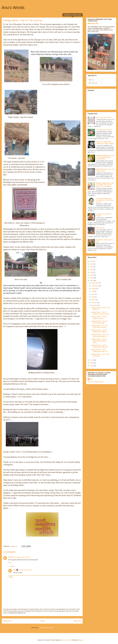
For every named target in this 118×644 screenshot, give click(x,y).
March (94, 300)
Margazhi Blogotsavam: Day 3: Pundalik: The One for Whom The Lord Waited (105, 185)
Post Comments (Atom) (46, 628)
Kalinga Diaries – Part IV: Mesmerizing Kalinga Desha (99, 341)
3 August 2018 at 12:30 (26, 570)
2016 (92, 363)
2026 (92, 261)
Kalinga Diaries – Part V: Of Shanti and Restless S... (100, 335)
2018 (92, 281)
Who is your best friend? (104, 118)
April (93, 297)
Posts (92, 80)
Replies (12, 566)
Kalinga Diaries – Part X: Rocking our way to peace (100, 313)
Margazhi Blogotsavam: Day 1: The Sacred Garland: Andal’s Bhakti (105, 157)
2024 (92, 267)
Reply (10, 562)
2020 (92, 275)
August (94, 289)
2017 (92, 360)
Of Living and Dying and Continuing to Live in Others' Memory (105, 200)
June (93, 294)
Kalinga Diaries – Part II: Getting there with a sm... (100, 351)
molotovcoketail (66, 640)
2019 (92, 278)
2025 (92, 264)
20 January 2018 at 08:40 (22, 557)
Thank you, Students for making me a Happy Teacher (105, 143)
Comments (93, 83)
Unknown (11, 557)
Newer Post (7, 621)
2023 (92, 269)
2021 (92, 272)
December (95, 283)
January (94, 305)
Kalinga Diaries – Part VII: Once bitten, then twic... (99, 326)
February (95, 303)
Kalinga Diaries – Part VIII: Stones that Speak (100, 322)
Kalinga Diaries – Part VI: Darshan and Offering (99, 331)
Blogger (81, 640)
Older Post (77, 621)
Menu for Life (93, 23)
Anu (14, 570)
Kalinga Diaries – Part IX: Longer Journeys (99, 318)
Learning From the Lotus (104, 130)
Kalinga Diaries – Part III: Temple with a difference (100, 346)
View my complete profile (96, 382)
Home (43, 621)
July (93, 291)
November (95, 286)
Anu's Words (13, 8)
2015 (92, 366)
